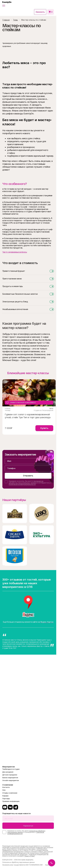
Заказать (40, 12)
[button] (4, 6)
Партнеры (6, 799)
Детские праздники (10, 775)
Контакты (6, 787)
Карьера (5, 796)
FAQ (4, 790)
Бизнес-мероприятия (10, 778)
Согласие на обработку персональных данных (26, 482)
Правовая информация (11, 801)
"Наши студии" (29, 856)
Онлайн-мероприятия (11, 780)
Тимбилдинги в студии (11, 769)
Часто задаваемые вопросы (15, 252)
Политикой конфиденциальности (22, 484)
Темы (15, 20)
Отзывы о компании (10, 793)
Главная (6, 20)
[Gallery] (28, 408)
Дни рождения (8, 772)
